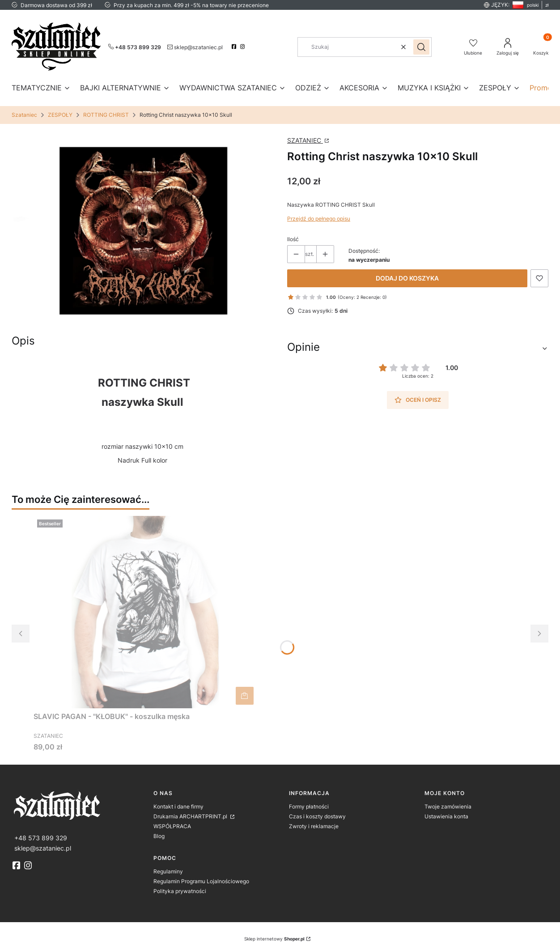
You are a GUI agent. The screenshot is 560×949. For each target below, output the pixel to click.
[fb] (17, 865)
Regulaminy (168, 871)
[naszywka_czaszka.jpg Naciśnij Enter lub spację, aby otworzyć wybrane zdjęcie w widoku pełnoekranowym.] (142, 231)
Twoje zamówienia (448, 806)
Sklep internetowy (274, 939)
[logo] (79, 805)
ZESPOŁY (60, 115)
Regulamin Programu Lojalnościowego (201, 881)
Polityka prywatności (180, 891)
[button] (421, 47)
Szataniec (24, 115)
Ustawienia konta (446, 816)
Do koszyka (245, 696)
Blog (159, 836)
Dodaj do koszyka (407, 278)
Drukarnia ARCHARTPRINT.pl (191, 816)
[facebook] (235, 47)
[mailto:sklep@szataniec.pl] (195, 47)
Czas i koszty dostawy (317, 816)
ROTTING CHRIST (106, 115)
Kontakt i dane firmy (178, 806)
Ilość (293, 239)
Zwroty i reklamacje (314, 826)
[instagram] (244, 47)
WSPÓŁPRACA (172, 826)
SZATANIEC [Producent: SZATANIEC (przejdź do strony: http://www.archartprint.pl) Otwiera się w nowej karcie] (305, 140)
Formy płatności (309, 806)
